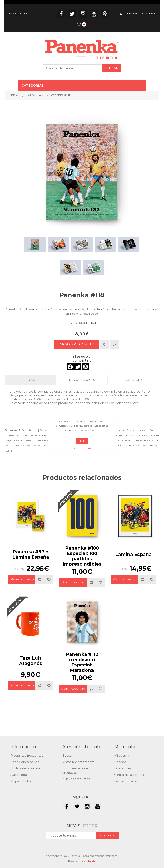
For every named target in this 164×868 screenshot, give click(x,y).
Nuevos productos (76, 779)
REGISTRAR (147, 14)
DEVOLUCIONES (82, 380)
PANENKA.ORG (19, 14)
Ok (82, 441)
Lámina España (133, 554)
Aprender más (82, 448)
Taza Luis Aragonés (31, 661)
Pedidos (120, 762)
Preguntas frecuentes (27, 756)
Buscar (67, 756)
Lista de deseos (126, 781)
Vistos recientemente (78, 762)
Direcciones (123, 768)
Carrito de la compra (129, 775)
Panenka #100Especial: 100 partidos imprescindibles (82, 556)
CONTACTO (133, 380)
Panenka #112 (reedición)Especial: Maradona (82, 662)
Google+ (105, 14)
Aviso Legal (19, 775)
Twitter (72, 14)
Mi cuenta (122, 756)
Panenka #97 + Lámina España (31, 554)
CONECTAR (130, 14)
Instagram (83, 14)
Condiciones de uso (25, 762)
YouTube (94, 14)
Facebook (61, 14)
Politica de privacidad (26, 768)
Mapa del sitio (21, 781)
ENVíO (31, 380)
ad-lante (90, 861)
